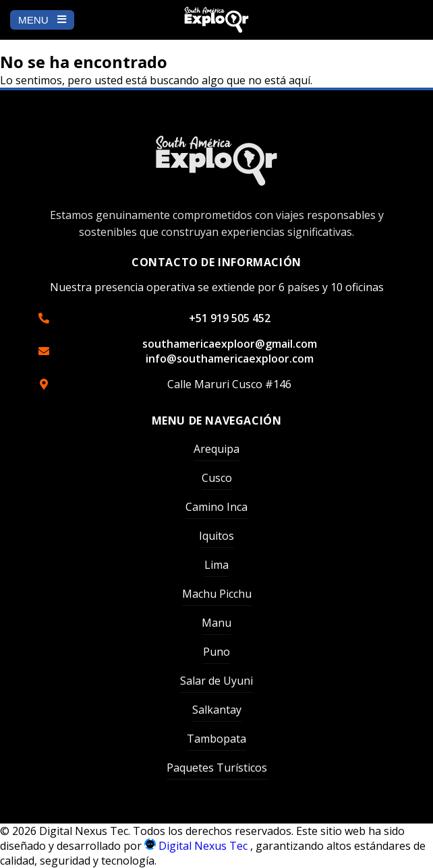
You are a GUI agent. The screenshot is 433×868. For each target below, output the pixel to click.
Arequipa (216, 449)
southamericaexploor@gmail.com (230, 344)
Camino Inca (216, 507)
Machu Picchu (217, 594)
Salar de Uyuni (216, 681)
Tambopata (216, 739)
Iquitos (216, 536)
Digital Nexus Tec (197, 846)
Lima (216, 565)
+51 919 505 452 (230, 318)
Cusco (217, 478)
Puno (216, 652)
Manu (216, 623)
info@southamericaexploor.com (230, 359)
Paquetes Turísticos (217, 768)
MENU (42, 20)
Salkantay (217, 710)
